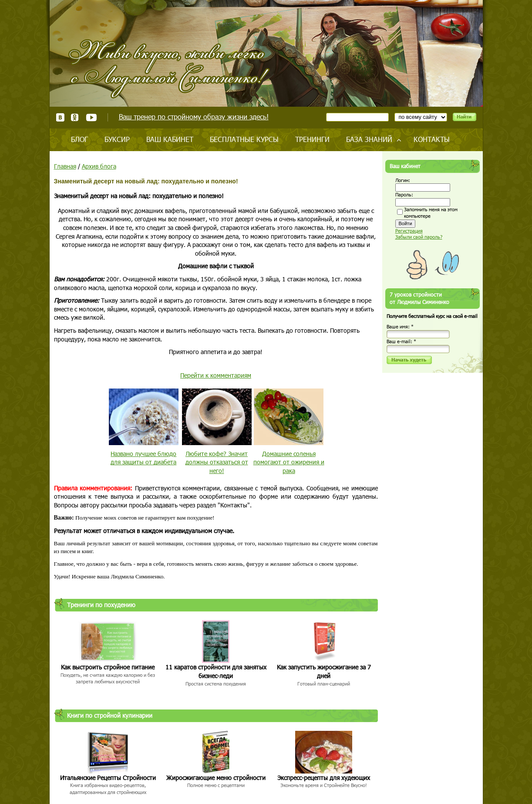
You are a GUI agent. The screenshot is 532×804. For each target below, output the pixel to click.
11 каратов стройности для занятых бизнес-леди (216, 671)
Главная (65, 166)
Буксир (117, 139)
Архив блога (99, 166)
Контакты (432, 139)
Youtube (91, 117)
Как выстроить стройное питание (108, 667)
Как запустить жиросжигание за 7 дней (324, 671)
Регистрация (409, 231)
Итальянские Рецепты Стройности (108, 778)
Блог (79, 139)
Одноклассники (75, 117)
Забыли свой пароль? (419, 237)
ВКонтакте (60, 117)
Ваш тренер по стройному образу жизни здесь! (194, 117)
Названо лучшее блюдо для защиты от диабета (143, 458)
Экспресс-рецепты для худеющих (324, 778)
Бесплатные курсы (244, 139)
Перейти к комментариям (216, 375)
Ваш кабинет (170, 139)
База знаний (369, 139)
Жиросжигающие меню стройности (216, 778)
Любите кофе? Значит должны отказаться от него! (217, 462)
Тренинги (312, 139)
